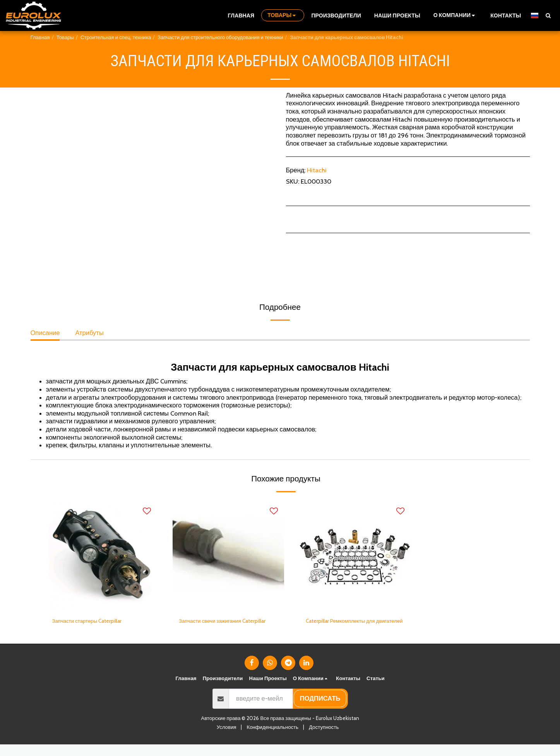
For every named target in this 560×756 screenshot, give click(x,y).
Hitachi (317, 170)
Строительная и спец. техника (116, 37)
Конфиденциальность (272, 739)
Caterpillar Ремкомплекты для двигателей (349, 627)
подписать (320, 710)
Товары (65, 37)
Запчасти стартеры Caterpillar (96, 622)
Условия (227, 739)
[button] (455, 15)
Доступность (324, 739)
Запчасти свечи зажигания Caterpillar (218, 627)
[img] (102, 556)
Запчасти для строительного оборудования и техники (220, 37)
